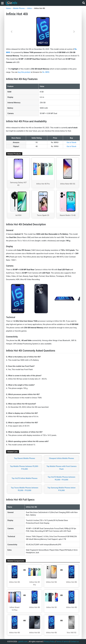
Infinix (30, 8)
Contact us (75, 642)
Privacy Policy (49, 642)
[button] (12, 32)
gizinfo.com (23, 642)
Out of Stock (71, 142)
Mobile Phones (19, 8)
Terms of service (63, 642)
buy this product (24, 72)
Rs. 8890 (46, 72)
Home (8, 8)
